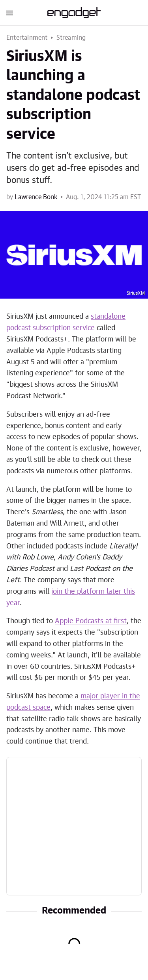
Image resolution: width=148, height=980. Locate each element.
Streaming (71, 38)
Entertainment (27, 38)
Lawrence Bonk (36, 197)
